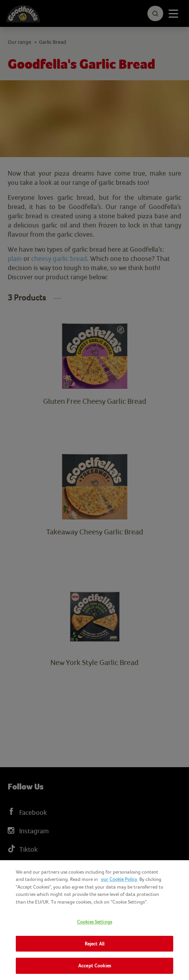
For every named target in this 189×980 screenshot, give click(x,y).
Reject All (94, 944)
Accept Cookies (94, 966)
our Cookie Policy (119, 879)
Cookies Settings (94, 922)
